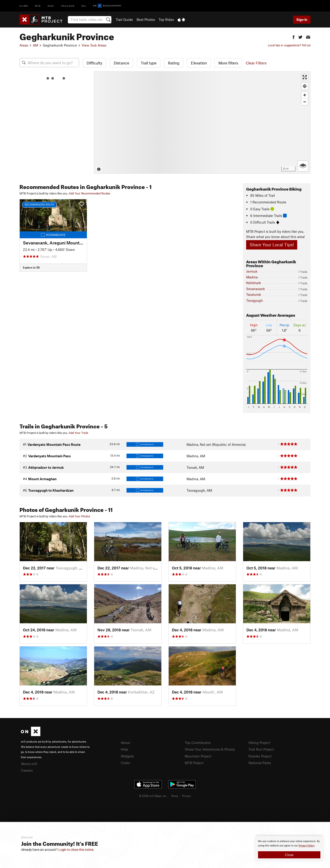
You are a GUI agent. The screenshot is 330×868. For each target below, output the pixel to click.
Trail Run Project (261, 749)
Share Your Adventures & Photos (210, 749)
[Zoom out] (305, 102)
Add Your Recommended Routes (89, 193)
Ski (84, 6)
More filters (228, 63)
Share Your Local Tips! (272, 245)
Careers (27, 770)
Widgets (127, 756)
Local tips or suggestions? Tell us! (289, 45)
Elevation (199, 63)
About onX (29, 764)
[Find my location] (305, 86)
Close (289, 855)
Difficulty (94, 63)
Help (124, 749)
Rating (174, 63)
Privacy (187, 796)
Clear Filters (256, 63)
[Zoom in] (305, 95)
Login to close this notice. (76, 850)
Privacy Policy (307, 846)
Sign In (302, 19)
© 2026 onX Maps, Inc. (153, 796)
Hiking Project (259, 743)
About (125, 743)
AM (35, 45)
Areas (24, 45)
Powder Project (260, 756)
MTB (38, 6)
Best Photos (146, 19)
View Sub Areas (94, 45)
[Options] (303, 166)
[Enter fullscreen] (305, 77)
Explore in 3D (31, 267)
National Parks (260, 763)
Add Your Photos (79, 516)
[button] (294, 37)
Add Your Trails (78, 433)
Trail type (149, 63)
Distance (121, 63)
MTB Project (194, 763)
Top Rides (166, 19)
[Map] (202, 122)
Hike (51, 6)
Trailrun (68, 6)
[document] (289, 849)
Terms (175, 796)
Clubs (125, 763)
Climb (24, 6)
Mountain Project (198, 756)
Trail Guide (124, 19)
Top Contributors (198, 743)
